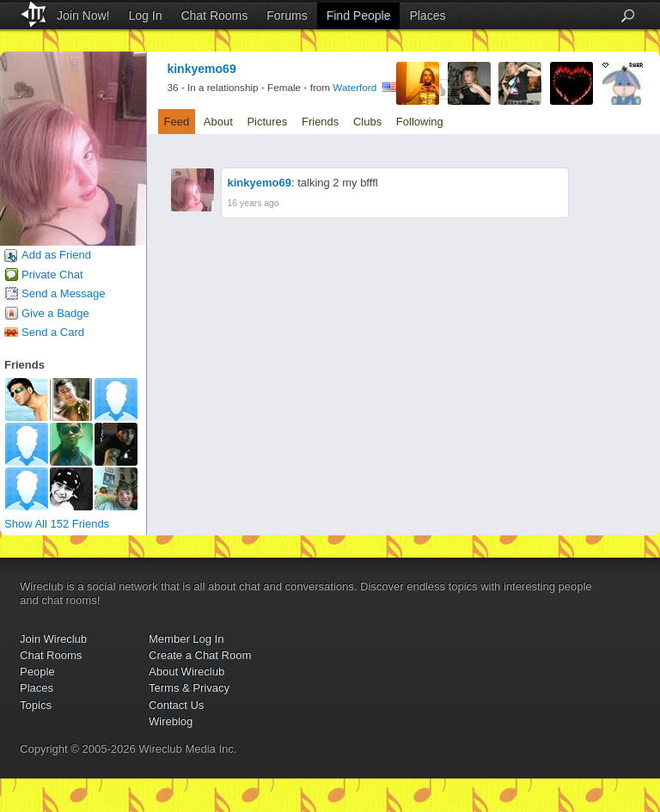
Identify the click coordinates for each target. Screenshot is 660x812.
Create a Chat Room (200, 655)
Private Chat (52, 275)
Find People (359, 15)
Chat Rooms (214, 15)
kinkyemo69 (260, 183)
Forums (287, 15)
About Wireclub (186, 672)
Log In (146, 15)
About (218, 122)
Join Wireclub (53, 639)
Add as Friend (56, 255)
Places (427, 15)
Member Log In (186, 639)
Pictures (267, 122)
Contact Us (176, 705)
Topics (36, 705)
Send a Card (53, 332)
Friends (320, 122)
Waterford (354, 88)
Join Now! (83, 15)
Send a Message (64, 293)
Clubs (367, 122)
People (37, 672)
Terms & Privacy (189, 688)
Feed (177, 122)
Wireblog (171, 721)
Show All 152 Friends (57, 524)
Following (420, 122)
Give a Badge (55, 313)
